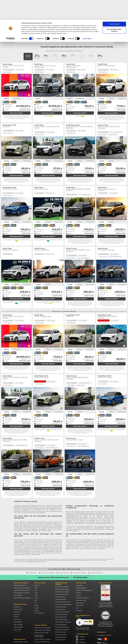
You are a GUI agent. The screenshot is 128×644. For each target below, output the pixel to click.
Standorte (110, 11)
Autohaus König (81, 561)
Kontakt (78, 571)
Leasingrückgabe (81, 566)
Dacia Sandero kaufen (62, 592)
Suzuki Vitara (18, 607)
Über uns (79, 573)
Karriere (59, 1)
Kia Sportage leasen (61, 615)
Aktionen (84, 11)
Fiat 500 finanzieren (61, 585)
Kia (35, 581)
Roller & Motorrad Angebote (22, 568)
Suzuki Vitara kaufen (61, 602)
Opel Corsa (17, 589)
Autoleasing (62, 11)
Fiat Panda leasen (60, 587)
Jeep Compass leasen (61, 597)
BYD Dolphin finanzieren (62, 607)
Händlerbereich (66, 1)
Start (16, 14)
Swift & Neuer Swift (80, 19)
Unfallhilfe (75, 1)
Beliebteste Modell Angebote (61, 561)
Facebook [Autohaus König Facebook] (80, 623)
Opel (36, 566)
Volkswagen (38, 593)
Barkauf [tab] (6, 76)
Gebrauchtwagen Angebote (22, 566)
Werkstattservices (20, 618)
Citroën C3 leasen (60, 623)
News (16, 1)
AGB (77, 586)
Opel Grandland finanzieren (63, 580)
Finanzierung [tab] (16, 76)
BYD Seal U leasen (60, 610)
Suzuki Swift (17, 609)
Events (21, 1)
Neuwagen (18, 11)
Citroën (37, 586)
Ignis (55, 19)
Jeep (36, 573)
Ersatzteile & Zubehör (20, 623)
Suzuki (36, 576)
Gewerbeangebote (50, 11)
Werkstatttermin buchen (21, 620)
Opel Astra (17, 592)
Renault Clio (17, 584)
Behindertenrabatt (29, 1)
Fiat (36, 568)
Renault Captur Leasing (62, 570)
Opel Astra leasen (60, 575)
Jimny (60, 19)
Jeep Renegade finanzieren (63, 600)
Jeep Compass (18, 602)
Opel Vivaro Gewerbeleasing (43, 606)
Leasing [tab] (101, 76)
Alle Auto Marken (40, 561)
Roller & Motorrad (73, 11)
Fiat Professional (39, 591)
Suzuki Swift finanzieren (62, 605)
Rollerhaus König (108, 1)
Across (51, 19)
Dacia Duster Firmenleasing (43, 609)
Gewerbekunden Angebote (22, 571)
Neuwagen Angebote (20, 563)
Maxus (36, 596)
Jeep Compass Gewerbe (42, 623)
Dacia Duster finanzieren (62, 590)
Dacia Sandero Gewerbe (42, 611)
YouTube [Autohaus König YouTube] (80, 626)
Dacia (36, 571)
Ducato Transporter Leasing (43, 618)
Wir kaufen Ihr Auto (41, 1)
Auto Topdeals (18, 573)
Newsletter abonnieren (83, 576)
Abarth (37, 588)
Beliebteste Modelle (20, 582)
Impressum (79, 588)
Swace (71, 19)
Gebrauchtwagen (37, 11)
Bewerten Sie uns (81, 578)
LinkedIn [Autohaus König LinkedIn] (80, 617)
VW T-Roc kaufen (60, 618)
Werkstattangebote (20, 628)
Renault (37, 563)
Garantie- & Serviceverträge (22, 625)
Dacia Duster (18, 597)
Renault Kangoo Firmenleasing (39, 615)
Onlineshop (93, 11)
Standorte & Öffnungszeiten (84, 568)
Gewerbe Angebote (41, 604)
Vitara (89, 19)
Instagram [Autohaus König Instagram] (81, 615)
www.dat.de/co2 (30, 539)
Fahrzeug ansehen (16, 91)
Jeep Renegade (18, 604)
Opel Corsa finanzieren (62, 572)
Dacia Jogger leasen (61, 595)
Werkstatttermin (87, 6)
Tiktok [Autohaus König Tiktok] (79, 628)
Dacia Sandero (18, 599)
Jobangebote (80, 581)
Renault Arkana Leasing (62, 567)
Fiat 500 (16, 594)
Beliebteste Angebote (21, 561)
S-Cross (66, 19)
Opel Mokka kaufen (61, 577)
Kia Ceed (16, 612)
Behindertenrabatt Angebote (22, 576)
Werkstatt (102, 11)
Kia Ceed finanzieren (61, 612)
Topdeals (27, 11)
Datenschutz (80, 583)
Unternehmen (52, 1)
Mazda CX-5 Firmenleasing (42, 621)
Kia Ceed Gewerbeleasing (42, 626)
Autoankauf (79, 563)
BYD (36, 578)
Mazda (37, 583)
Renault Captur (18, 587)
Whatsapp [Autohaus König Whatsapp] (81, 620)
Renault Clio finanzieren (62, 565)
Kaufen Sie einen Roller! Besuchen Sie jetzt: (54, 555)
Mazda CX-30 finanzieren (62, 620)
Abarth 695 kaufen (60, 625)
